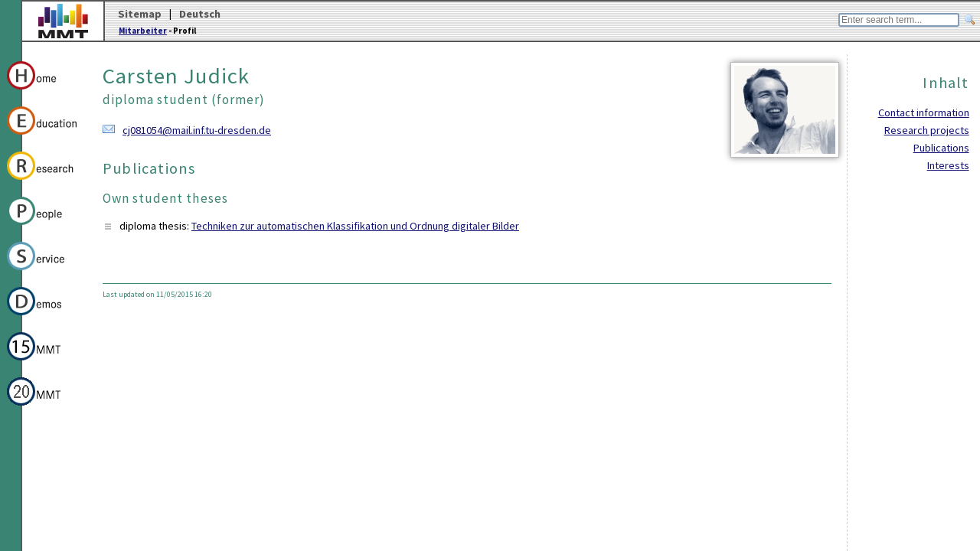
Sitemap (140, 14)
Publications (941, 148)
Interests (948, 165)
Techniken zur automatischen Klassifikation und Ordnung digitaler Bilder (355, 226)
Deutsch (200, 14)
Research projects (927, 130)
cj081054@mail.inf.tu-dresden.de (197, 130)
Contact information (924, 112)
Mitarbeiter (143, 31)
